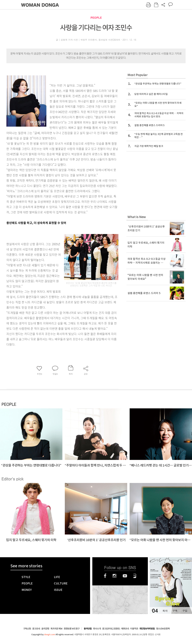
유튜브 (125, 576)
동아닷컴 (88, 629)
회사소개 (97, 629)
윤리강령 (45, 629)
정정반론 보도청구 (72, 629)
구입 (185, 611)
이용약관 (134, 629)
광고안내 (36, 629)
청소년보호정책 (163, 629)
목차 (165, 611)
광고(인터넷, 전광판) (111, 629)
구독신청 (27, 629)
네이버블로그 (135, 576)
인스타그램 (114, 576)
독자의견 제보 (56, 629)
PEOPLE (96, 18)
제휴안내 (125, 629)
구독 (175, 611)
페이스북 (105, 576)
